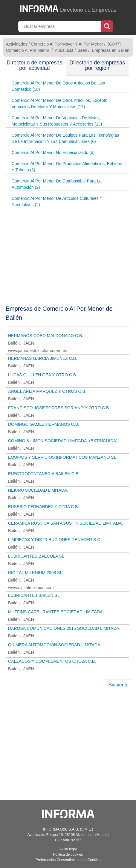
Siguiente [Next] (119, 685)
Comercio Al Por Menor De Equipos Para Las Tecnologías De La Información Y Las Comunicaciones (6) (65, 138)
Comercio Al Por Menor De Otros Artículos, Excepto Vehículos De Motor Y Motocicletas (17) (60, 104)
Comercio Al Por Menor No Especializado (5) (53, 153)
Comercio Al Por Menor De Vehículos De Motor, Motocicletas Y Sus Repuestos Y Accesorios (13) (57, 121)
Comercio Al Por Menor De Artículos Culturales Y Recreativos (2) (57, 201)
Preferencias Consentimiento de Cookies (68, 860)
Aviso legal (68, 849)
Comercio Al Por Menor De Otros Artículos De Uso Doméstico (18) (58, 86)
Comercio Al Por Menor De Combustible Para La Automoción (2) (57, 184)
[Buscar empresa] (60, 26)
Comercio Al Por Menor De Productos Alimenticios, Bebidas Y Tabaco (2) (67, 167)
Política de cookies (68, 855)
